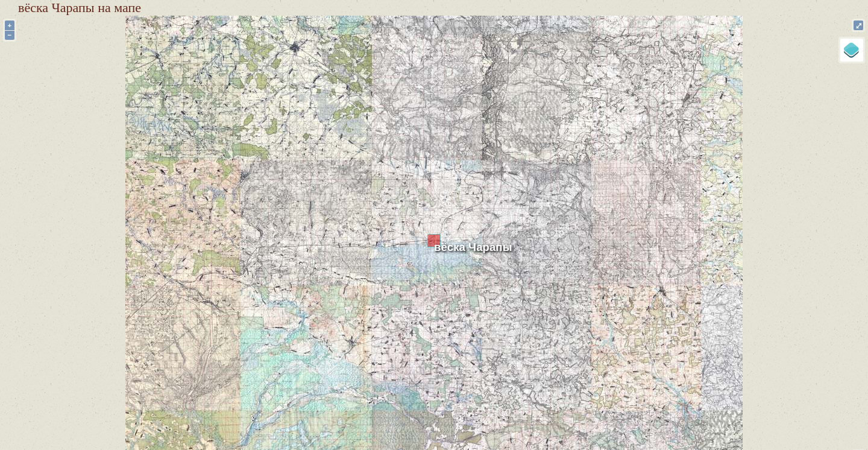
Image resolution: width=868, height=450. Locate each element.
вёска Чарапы (473, 247)
